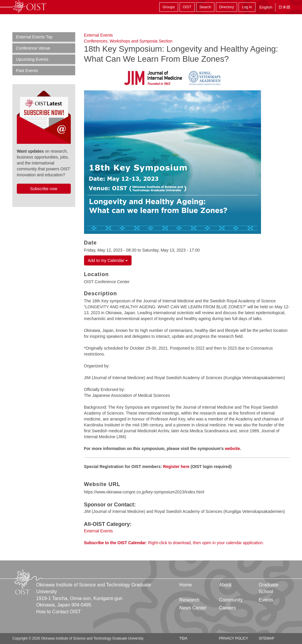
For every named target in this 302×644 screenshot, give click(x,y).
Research (189, 600)
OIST (187, 7)
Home (186, 585)
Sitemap (266, 638)
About (225, 585)
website (232, 449)
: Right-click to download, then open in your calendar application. (174, 543)
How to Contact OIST (59, 612)
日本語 (284, 7)
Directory (226, 7)
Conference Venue (33, 48)
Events (266, 600)
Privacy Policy (234, 638)
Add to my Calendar (108, 260)
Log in (247, 7)
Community (231, 600)
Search (205, 7)
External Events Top (34, 37)
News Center (193, 608)
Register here (176, 467)
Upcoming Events (32, 59)
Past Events (27, 71)
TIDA (183, 638)
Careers (228, 608)
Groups (169, 7)
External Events (99, 35)
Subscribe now (44, 189)
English (266, 7)
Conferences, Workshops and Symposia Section (128, 41)
